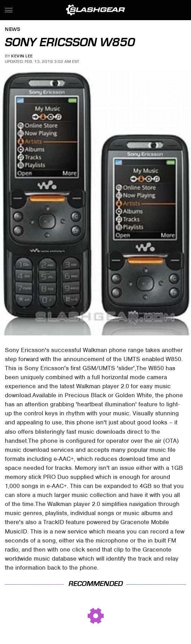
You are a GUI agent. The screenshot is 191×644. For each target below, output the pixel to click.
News (13, 30)
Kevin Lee (22, 56)
